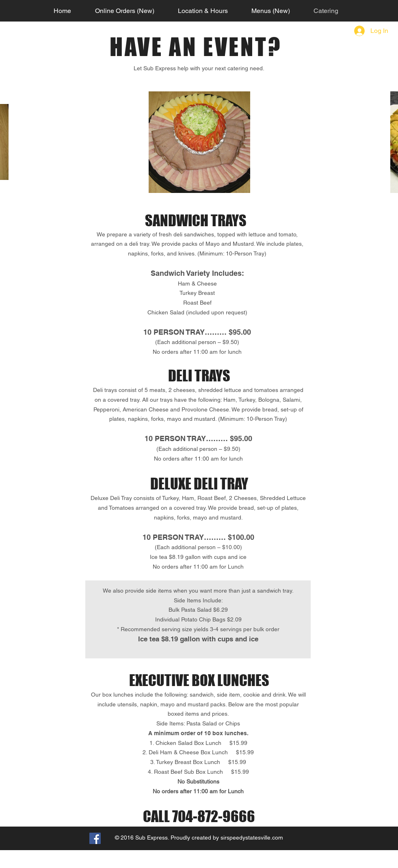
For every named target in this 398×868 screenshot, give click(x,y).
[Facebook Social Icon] (95, 838)
